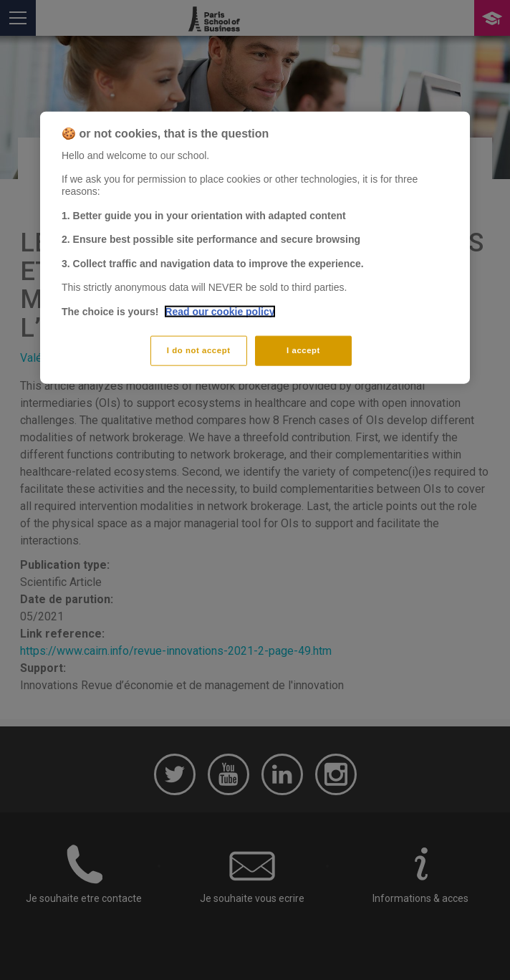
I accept (303, 350)
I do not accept (199, 350)
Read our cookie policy (220, 312)
